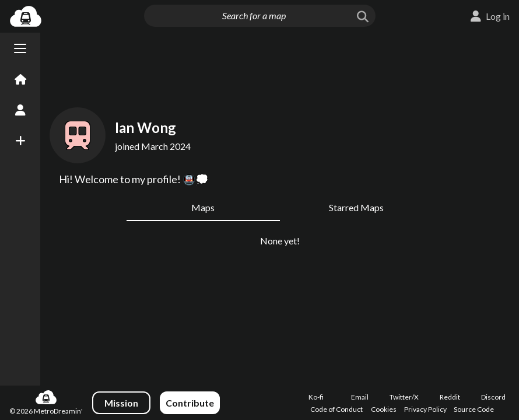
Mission (121, 403)
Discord (493, 397)
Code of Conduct (336, 409)
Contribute (190, 403)
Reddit (450, 397)
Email (360, 397)
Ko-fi (316, 397)
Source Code (474, 409)
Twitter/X (404, 397)
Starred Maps (356, 207)
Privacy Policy (425, 409)
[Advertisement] (280, 65)
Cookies (384, 409)
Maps (203, 207)
